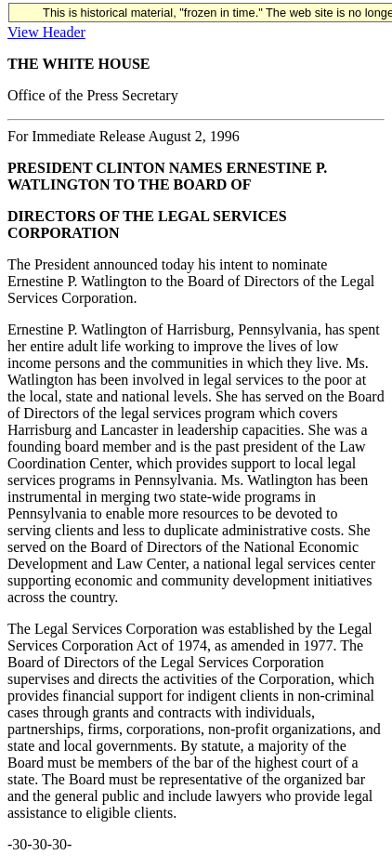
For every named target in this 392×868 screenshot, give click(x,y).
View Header (46, 32)
